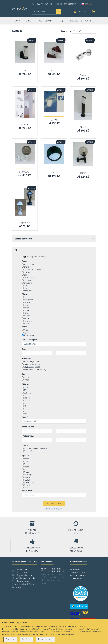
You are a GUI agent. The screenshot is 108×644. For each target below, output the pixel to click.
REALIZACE (73, 21)
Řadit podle (66, 31)
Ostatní (25, 445)
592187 (83, 173)
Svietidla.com (76, 578)
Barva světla (27, 359)
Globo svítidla (76, 569)
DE (91, 4)
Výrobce (26, 456)
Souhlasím (10, 639)
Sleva (24, 327)
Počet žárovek (28, 427)
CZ (83, 4)
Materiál (26, 294)
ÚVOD (17, 21)
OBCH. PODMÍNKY (45, 21)
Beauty (83, 75)
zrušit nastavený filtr (54, 509)
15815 (54, 172)
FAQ (61, 21)
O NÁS (28, 21)
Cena (24, 349)
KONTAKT (89, 21)
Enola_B (25, 124)
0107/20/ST (25, 172)
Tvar (24, 374)
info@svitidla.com (68, 4)
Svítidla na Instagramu (22, 581)
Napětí (25, 417)
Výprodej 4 (25, 223)
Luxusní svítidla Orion (80, 575)
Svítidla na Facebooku (25, 578)
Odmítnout (26, 639)
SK (87, 4)
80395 (54, 120)
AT (95, 4)
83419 (83, 127)
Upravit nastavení (45, 639)
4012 (25, 70)
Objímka (25, 384)
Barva (24, 261)
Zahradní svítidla (78, 572)
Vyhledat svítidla (54, 504)
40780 (54, 71)
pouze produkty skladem (35, 257)
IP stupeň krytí (28, 436)
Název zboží (27, 491)
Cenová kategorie (30, 340)
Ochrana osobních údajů (23, 584)
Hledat (58, 12)
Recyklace (17, 587)
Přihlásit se (83, 12)
